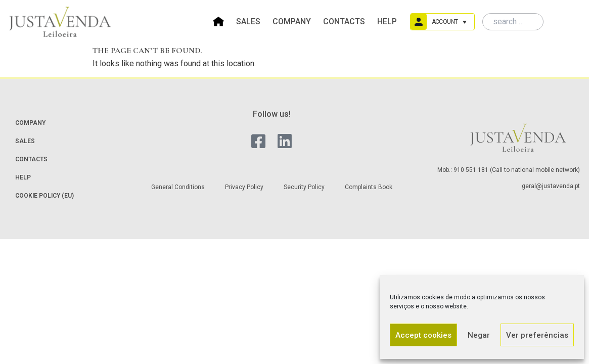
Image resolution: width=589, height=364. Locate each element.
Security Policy (304, 187)
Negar (479, 335)
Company (292, 21)
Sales (248, 21)
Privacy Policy (244, 187)
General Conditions (178, 187)
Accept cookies (423, 335)
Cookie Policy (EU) (44, 196)
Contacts (344, 21)
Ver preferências (537, 335)
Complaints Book (369, 187)
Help (387, 21)
